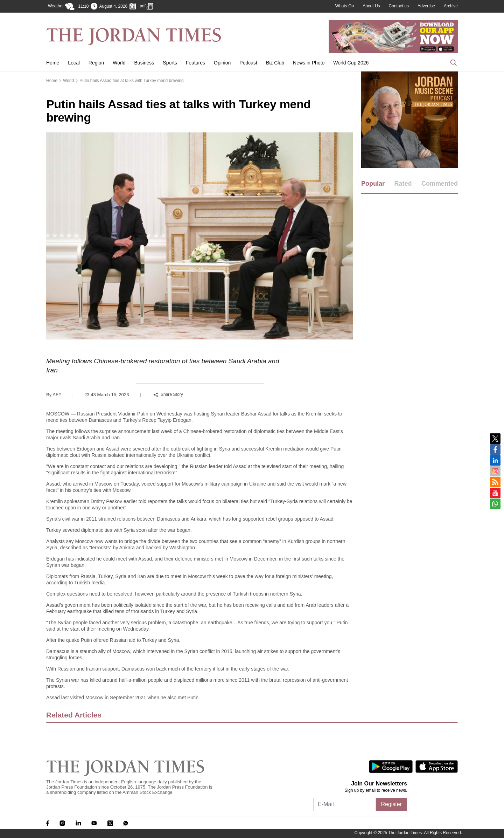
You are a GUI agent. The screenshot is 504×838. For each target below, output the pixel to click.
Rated (403, 184)
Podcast (248, 63)
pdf (146, 6)
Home (53, 63)
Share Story (168, 394)
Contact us (399, 6)
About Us (371, 6)
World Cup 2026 (351, 63)
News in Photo (309, 63)
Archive (451, 6)
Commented (440, 184)
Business (144, 63)
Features (195, 63)
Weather (61, 6)
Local (74, 63)
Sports (170, 63)
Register (391, 804)
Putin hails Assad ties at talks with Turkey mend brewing (131, 81)
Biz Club (275, 63)
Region (96, 63)
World (119, 63)
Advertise (426, 6)
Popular (373, 184)
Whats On (345, 6)
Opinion (222, 63)
